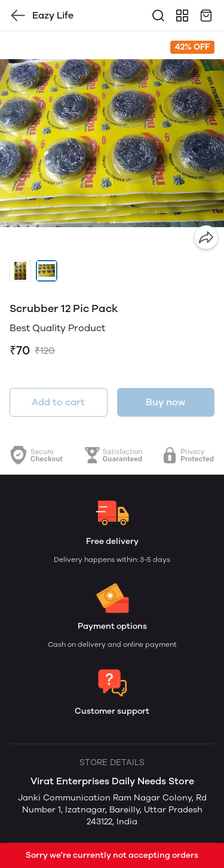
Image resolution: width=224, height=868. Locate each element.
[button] (20, 271)
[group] (112, 143)
